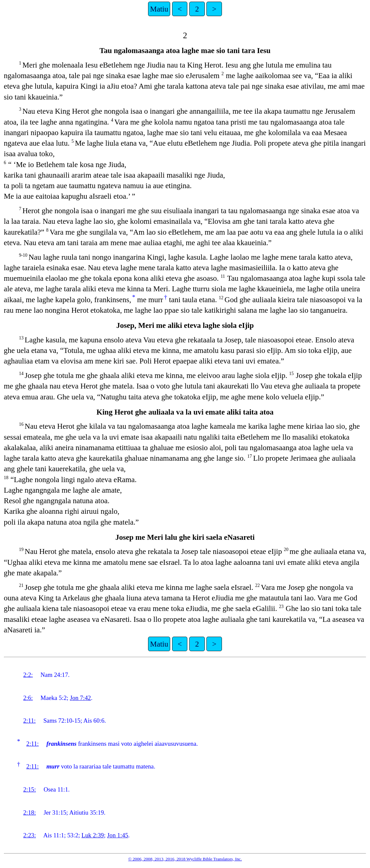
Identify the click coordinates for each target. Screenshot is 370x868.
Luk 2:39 (93, 835)
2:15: (29, 789)
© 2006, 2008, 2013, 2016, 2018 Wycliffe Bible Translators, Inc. (185, 859)
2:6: (28, 698)
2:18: (29, 812)
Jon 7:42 (80, 698)
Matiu (159, 9)
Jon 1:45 (118, 835)
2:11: (29, 721)
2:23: (29, 835)
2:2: (28, 675)
